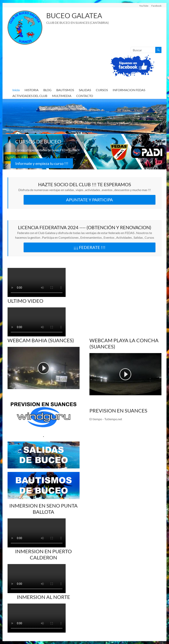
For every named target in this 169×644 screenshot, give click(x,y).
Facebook (156, 6)
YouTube (144, 6)
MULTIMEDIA (62, 96)
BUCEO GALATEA (74, 15)
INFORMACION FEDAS (129, 90)
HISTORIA (32, 90)
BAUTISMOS (65, 90)
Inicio (16, 90)
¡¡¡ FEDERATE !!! (90, 247)
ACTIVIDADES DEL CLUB (30, 96)
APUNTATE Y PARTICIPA (89, 200)
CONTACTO (85, 96)
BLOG (47, 90)
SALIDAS (85, 90)
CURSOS (102, 90)
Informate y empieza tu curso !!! (42, 163)
